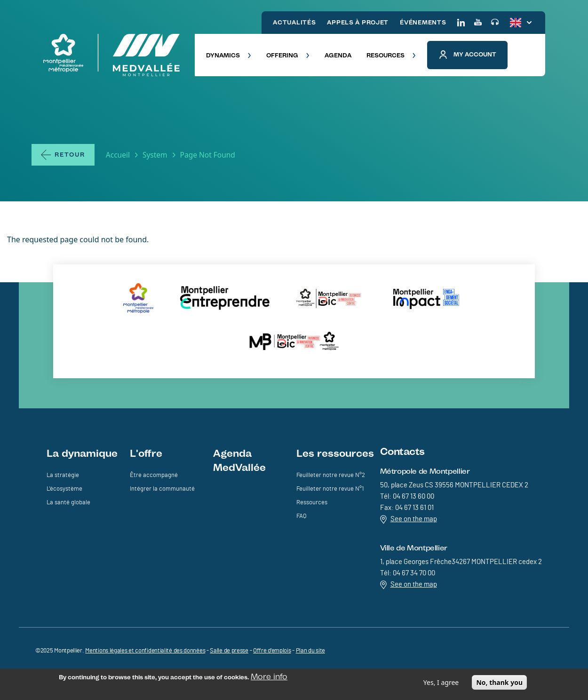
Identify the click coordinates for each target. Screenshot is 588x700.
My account (467, 55)
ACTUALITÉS (294, 22)
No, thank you (499, 684)
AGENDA (338, 55)
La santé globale (68, 503)
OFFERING (288, 55)
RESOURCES (391, 55)
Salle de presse (229, 651)
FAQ (301, 516)
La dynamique (82, 453)
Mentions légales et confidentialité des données (145, 651)
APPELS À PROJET (358, 22)
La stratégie (63, 475)
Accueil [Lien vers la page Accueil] (118, 155)
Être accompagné (154, 475)
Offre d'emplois (272, 651)
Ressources (312, 503)
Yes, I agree (441, 684)
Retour (70, 155)
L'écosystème (64, 489)
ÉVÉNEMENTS (423, 22)
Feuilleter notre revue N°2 (331, 475)
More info (269, 678)
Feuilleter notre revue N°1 (330, 489)
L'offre (146, 453)
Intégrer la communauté (162, 489)
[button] (526, 55)
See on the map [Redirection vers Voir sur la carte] (409, 519)
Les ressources (335, 453)
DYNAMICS (229, 55)
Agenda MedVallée (239, 460)
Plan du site (310, 651)
